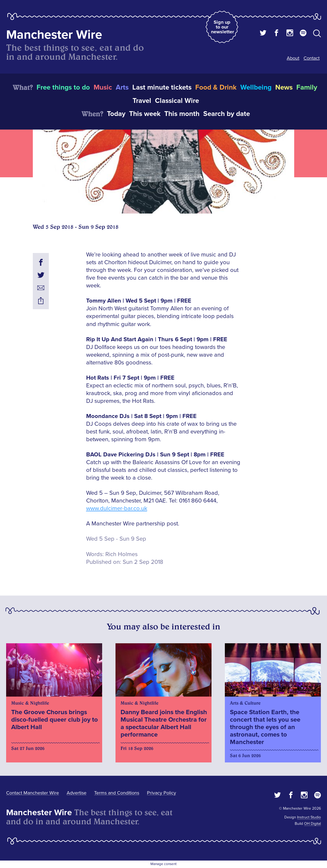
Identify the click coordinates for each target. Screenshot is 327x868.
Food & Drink (216, 87)
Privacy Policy (161, 793)
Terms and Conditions (117, 793)
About (293, 58)
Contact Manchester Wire (33, 793)
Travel (142, 101)
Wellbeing (256, 87)
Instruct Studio (309, 817)
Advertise (77, 793)
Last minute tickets (162, 87)
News (284, 87)
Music (103, 87)
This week (145, 114)
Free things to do (63, 87)
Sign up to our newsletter (222, 27)
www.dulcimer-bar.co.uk (117, 509)
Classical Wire (177, 101)
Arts (122, 87)
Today (116, 114)
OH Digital (312, 824)
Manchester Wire (54, 35)
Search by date (227, 114)
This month (182, 114)
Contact (312, 58)
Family (307, 87)
